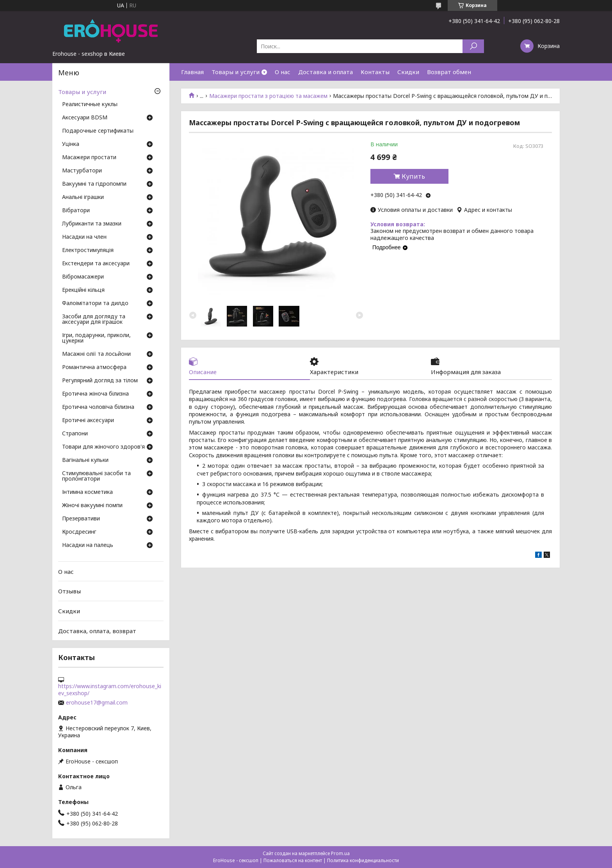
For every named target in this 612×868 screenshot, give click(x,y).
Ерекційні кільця (83, 290)
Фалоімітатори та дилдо (95, 304)
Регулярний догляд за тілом (100, 381)
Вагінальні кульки (85, 460)
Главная (192, 72)
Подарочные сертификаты (98, 131)
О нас (283, 72)
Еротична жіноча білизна (95, 394)
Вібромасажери (83, 277)
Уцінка (71, 144)
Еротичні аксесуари (88, 421)
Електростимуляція (88, 250)
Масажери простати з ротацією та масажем (268, 96)
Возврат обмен (449, 72)
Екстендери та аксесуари (96, 264)
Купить (413, 176)
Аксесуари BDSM (85, 118)
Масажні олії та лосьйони (96, 354)
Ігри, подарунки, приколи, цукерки (96, 338)
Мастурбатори (82, 171)
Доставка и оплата (326, 72)
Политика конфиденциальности (363, 860)
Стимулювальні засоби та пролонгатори (96, 476)
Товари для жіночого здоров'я (103, 447)
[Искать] (473, 46)
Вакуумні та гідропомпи (94, 184)
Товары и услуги (236, 72)
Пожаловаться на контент (293, 860)
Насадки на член (84, 237)
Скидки (408, 72)
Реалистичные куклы (90, 105)
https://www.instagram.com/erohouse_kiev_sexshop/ (110, 690)
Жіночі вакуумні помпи (92, 506)
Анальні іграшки (83, 197)
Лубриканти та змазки (92, 224)
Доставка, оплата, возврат (97, 630)
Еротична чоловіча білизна (98, 407)
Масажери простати (89, 158)
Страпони (75, 434)
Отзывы (69, 591)
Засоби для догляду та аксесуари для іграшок (94, 320)
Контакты (375, 72)
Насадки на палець (88, 545)
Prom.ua (340, 853)
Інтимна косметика (87, 492)
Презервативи (81, 519)
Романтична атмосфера (94, 367)
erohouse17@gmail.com (97, 703)
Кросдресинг (79, 532)
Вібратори (76, 211)
